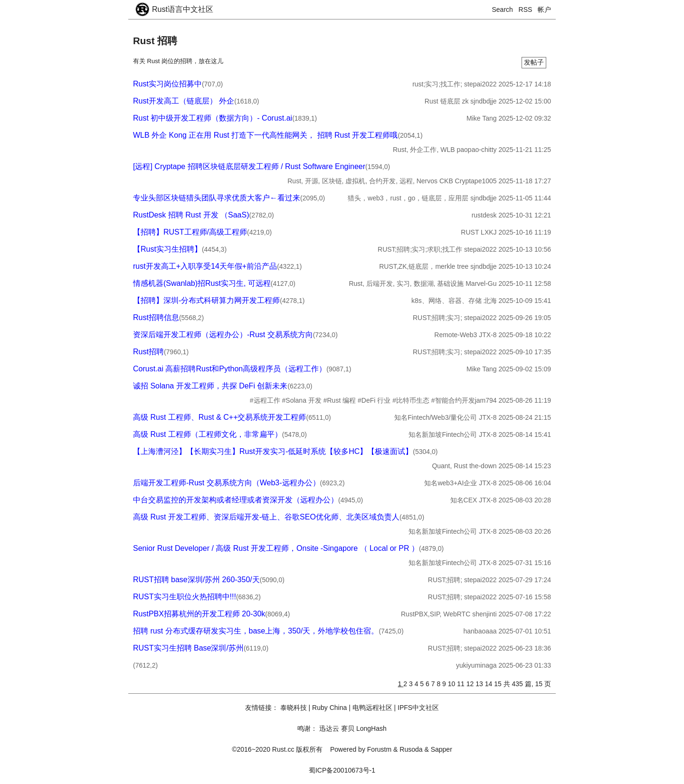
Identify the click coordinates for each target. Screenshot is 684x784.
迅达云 (329, 728)
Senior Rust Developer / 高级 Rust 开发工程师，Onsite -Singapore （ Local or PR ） (276, 548)
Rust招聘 (148, 352)
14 (489, 684)
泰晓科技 (294, 708)
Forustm (379, 749)
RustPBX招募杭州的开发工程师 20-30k (199, 614)
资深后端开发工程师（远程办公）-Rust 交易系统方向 (223, 335)
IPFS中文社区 (418, 708)
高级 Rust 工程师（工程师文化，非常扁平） (208, 434)
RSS (526, 9)
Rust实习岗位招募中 (167, 84)
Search (503, 9)
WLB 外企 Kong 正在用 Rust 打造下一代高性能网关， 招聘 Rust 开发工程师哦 (265, 135)
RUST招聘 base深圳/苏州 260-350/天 (196, 580)
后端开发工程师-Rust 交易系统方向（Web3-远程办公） (227, 483)
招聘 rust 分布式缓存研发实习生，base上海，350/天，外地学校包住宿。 (256, 631)
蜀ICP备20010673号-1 (342, 770)
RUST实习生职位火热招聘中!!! (185, 597)
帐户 (544, 9)
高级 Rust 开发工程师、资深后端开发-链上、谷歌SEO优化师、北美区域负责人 (266, 517)
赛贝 (348, 728)
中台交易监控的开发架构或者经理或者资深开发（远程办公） (236, 500)
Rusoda (411, 749)
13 (480, 684)
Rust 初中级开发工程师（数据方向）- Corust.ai (213, 118)
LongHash (371, 728)
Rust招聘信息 (156, 317)
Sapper (442, 749)
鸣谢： (307, 728)
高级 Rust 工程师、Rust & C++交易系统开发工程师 (220, 417)
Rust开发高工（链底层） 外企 (184, 101)
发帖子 (534, 62)
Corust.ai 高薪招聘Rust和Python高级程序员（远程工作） (230, 369)
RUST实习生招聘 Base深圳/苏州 (188, 648)
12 (471, 684)
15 (499, 684)
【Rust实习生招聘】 (167, 249)
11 (461, 684)
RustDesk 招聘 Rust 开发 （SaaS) (191, 215)
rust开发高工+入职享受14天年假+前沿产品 (205, 266)
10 (452, 684)
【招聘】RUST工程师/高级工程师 (190, 232)
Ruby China (329, 708)
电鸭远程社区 (372, 708)
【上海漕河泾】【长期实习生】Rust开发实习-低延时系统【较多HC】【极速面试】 (273, 451)
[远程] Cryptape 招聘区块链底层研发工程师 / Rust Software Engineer (249, 166)
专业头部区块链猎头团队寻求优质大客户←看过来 (217, 198)
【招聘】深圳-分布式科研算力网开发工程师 (206, 300)
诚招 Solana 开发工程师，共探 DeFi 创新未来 (210, 386)
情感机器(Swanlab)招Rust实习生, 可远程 (202, 283)
